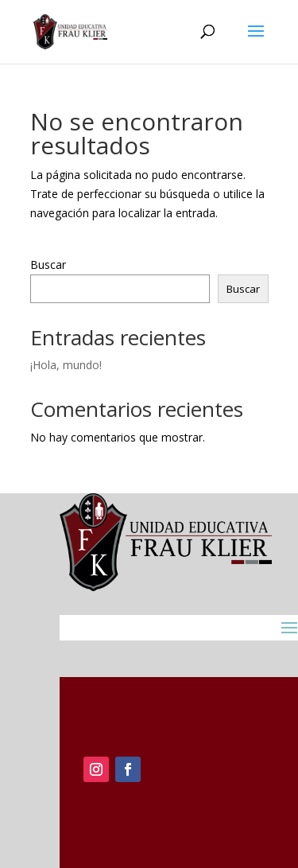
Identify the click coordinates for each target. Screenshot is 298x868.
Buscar (48, 265)
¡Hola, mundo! (66, 365)
